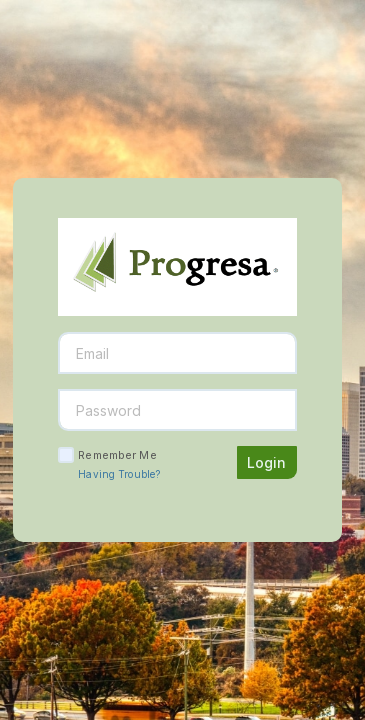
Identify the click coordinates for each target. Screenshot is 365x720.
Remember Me (117, 455)
